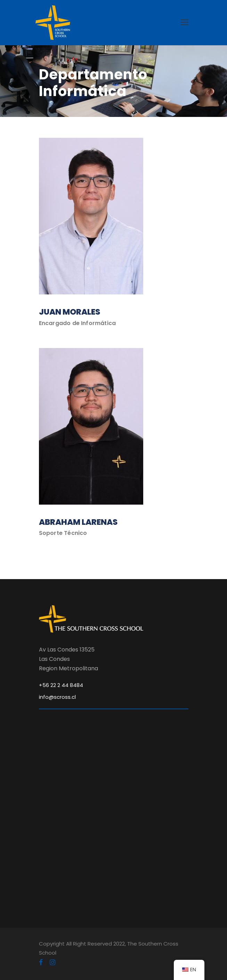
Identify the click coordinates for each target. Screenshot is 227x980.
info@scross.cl (57, 697)
